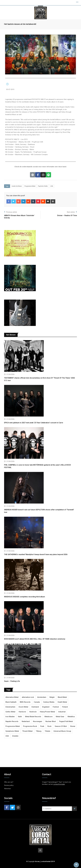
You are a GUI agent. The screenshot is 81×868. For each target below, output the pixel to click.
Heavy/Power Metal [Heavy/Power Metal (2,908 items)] (47, 712)
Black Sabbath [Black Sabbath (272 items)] (11, 702)
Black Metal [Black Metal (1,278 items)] (62, 697)
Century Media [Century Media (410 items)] (49, 702)
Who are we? (9, 782)
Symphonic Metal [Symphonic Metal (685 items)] (12, 731)
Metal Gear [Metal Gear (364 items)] (60, 717)
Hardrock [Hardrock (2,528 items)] (33, 712)
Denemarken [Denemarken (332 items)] (10, 707)
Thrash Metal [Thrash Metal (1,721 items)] (27, 731)
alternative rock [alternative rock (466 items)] (28, 697)
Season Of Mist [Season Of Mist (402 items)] (61, 726)
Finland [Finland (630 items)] (65, 707)
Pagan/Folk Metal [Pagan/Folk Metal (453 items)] (66, 721)
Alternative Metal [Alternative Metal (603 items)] (12, 697)
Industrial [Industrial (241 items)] (62, 712)
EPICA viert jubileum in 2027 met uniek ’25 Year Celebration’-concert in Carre (34, 423)
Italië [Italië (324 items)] (20, 717)
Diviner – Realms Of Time (67, 215)
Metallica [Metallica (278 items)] (71, 717)
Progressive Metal (30, 186)
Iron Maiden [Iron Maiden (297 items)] (10, 717)
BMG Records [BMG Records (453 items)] (25, 702)
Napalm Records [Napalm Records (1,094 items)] (12, 721)
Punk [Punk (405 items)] (42, 726)
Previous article (10, 212)
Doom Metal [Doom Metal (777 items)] (23, 707)
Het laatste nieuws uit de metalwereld (20, 24)
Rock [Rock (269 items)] (49, 726)
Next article (72, 212)
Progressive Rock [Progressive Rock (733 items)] (30, 726)
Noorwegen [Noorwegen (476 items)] (38, 721)
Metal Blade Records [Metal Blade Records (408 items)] (33, 717)
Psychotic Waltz (43, 186)
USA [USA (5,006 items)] (7, 736)
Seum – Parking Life (12, 681)
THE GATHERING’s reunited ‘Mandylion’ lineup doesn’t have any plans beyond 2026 (36, 554)
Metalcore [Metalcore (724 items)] (48, 717)
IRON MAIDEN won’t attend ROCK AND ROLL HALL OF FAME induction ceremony (35, 639)
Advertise (7, 789)
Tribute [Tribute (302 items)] (47, 731)
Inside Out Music (17, 186)
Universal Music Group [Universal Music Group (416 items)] (62, 731)
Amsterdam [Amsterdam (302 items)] (42, 697)
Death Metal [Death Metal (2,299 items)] (62, 702)
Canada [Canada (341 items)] (37, 702)
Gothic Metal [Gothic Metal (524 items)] (10, 712)
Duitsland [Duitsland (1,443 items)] (35, 707)
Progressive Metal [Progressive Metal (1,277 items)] (13, 726)
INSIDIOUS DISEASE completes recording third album (25, 597)
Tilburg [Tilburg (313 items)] (39, 731)
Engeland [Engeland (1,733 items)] (46, 707)
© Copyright (41, 861)
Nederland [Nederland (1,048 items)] (26, 721)
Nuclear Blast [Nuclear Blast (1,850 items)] (51, 721)
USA (52, 186)
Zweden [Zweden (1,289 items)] (15, 736)
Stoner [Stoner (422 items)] (73, 726)
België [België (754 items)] (52, 697)
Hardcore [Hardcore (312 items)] (22, 712)
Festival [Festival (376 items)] (56, 707)
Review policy (9, 785)
